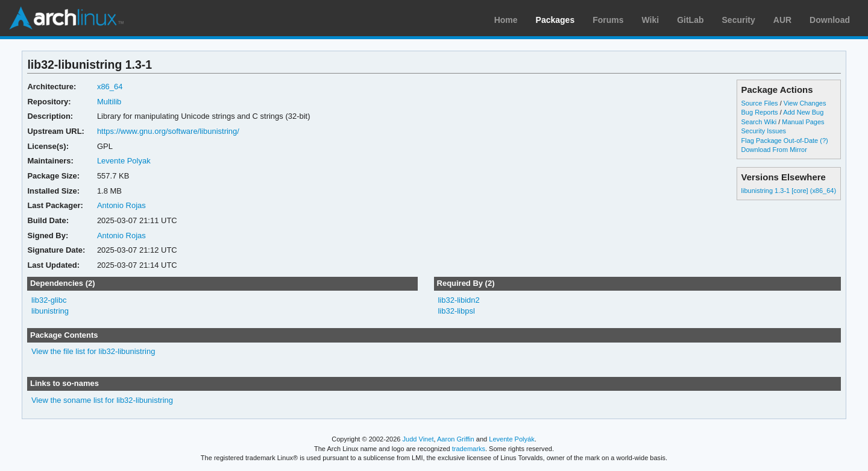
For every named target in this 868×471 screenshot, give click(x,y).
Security (739, 20)
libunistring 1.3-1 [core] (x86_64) (789, 191)
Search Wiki (759, 122)
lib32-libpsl (456, 311)
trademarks (469, 449)
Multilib (109, 102)
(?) (824, 141)
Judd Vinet (418, 439)
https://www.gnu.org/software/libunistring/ (168, 131)
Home (506, 20)
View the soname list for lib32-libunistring (102, 400)
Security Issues (764, 131)
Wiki (651, 20)
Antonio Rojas (121, 205)
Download (830, 20)
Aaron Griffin (456, 439)
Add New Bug (803, 112)
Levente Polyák (511, 439)
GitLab (690, 20)
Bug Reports (760, 112)
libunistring (50, 311)
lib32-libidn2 (458, 300)
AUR (782, 20)
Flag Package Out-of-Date (780, 141)
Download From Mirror (774, 150)
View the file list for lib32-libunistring (93, 351)
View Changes (805, 103)
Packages (555, 20)
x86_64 (110, 87)
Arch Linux (66, 18)
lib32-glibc (49, 300)
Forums (608, 20)
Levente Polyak (124, 161)
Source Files (760, 103)
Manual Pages (803, 122)
